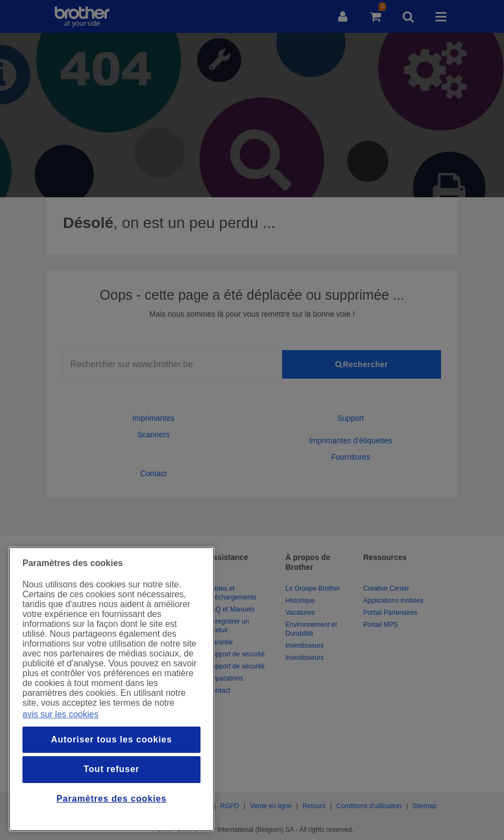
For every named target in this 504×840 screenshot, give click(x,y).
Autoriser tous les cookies (111, 739)
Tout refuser (112, 769)
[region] (111, 689)
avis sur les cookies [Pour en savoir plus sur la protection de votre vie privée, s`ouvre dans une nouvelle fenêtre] (61, 714)
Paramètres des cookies (111, 799)
